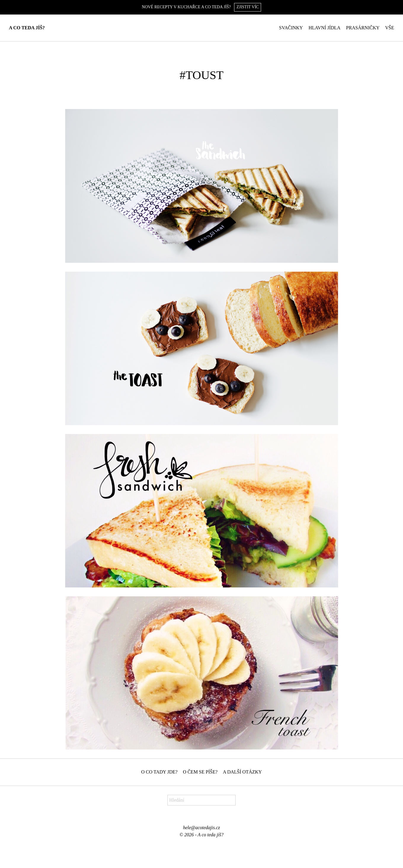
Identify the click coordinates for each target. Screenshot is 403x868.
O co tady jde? (159, 772)
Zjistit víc (248, 7)
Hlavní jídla (324, 28)
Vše (390, 28)
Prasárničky (363, 28)
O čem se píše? (200, 772)
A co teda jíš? (27, 28)
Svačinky (291, 28)
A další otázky (242, 772)
